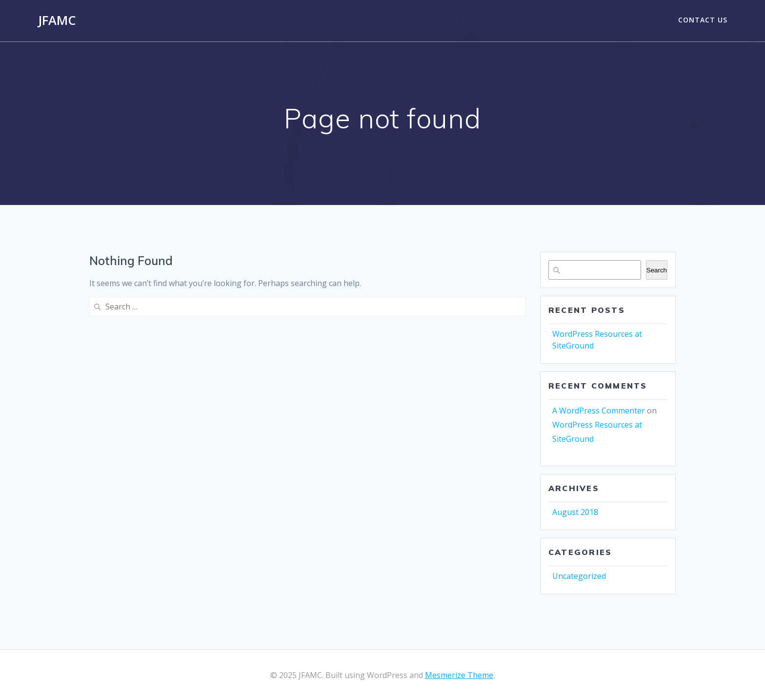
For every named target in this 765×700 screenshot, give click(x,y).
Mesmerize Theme (459, 675)
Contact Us (703, 20)
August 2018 (575, 512)
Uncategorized (579, 576)
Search (657, 270)
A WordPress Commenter (599, 411)
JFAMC (57, 21)
